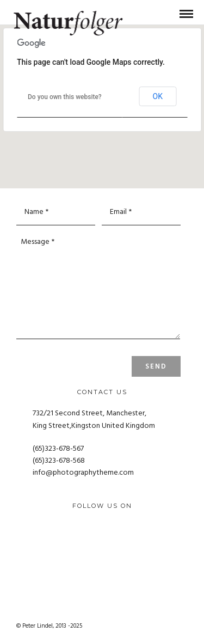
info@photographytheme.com (83, 473)
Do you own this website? (65, 97)
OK (158, 96)
